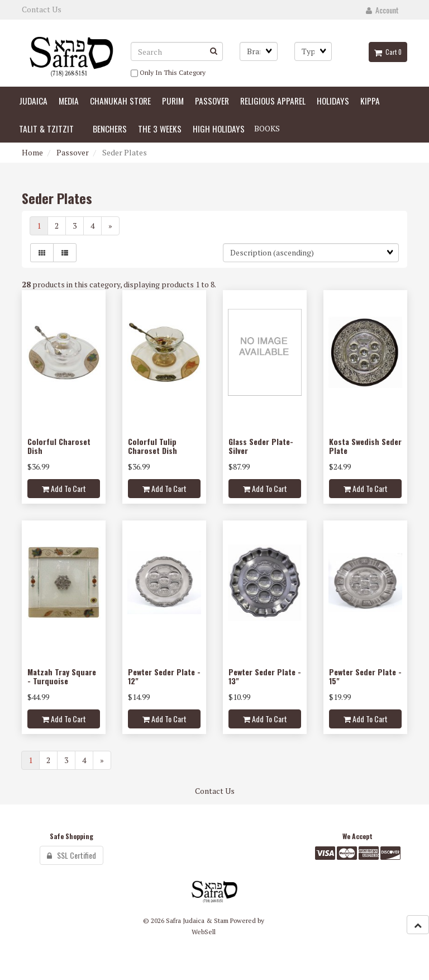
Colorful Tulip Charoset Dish (152, 446)
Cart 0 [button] (388, 52)
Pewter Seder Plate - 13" (265, 676)
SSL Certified (71, 855)
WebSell (204, 932)
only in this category (168, 73)
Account (382, 10)
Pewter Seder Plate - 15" (365, 676)
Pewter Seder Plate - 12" (164, 676)
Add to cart (64, 488)
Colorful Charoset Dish (59, 446)
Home (32, 152)
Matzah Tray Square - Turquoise (62, 676)
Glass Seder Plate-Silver (261, 446)
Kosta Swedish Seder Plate (365, 446)
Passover (73, 152)
